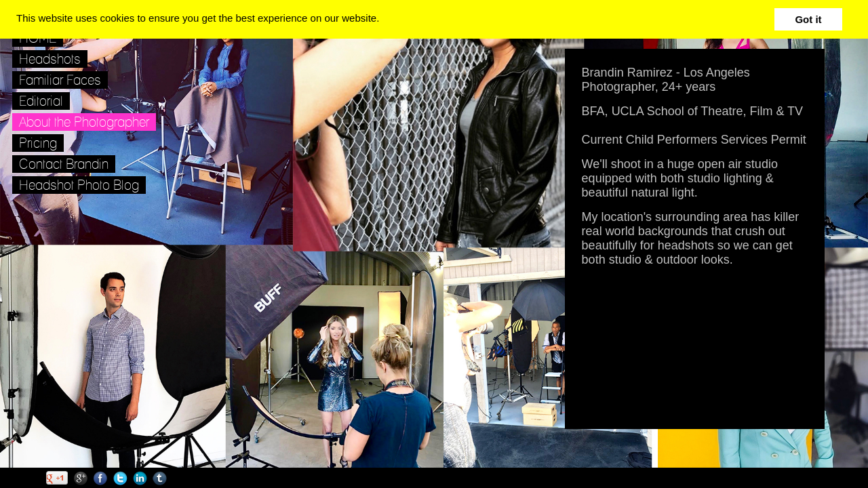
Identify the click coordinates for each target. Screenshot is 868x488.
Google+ (81, 478)
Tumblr (160, 478)
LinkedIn (140, 478)
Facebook (101, 478)
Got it (808, 19)
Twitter (120, 478)
